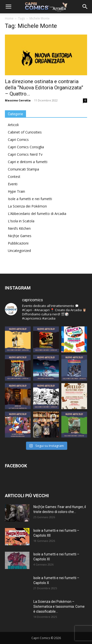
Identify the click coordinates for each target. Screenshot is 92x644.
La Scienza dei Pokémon (27, 206)
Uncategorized (19, 251)
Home (9, 18)
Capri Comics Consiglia (26, 147)
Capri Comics (18, 140)
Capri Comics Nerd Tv (25, 154)
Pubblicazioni (18, 243)
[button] (8, 7)
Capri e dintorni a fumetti (28, 162)
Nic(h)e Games (20, 236)
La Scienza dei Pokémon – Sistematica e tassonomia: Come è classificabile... (59, 606)
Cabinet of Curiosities (25, 132)
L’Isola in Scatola (21, 221)
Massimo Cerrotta (18, 100)
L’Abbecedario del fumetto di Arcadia (37, 214)
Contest (14, 177)
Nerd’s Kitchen (19, 228)
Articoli (13, 125)
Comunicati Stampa (23, 169)
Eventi (13, 184)
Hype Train (16, 191)
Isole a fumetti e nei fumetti (30, 199)
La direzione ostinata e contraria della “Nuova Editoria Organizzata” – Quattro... (44, 88)
